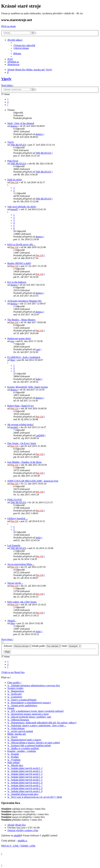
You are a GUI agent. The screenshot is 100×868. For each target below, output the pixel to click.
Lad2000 (40, 435)
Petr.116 (14, 182)
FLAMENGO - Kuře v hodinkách (24, 357)
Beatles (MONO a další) (19, 263)
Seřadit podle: (47, 646)
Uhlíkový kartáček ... (18, 518)
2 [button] (8, 102)
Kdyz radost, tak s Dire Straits (22, 602)
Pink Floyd (13, 161)
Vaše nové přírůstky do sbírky (22, 207)
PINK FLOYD (15, 500)
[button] (8, 105)
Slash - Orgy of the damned (21, 123)
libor (13, 360)
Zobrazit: (17, 646)
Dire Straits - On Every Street (22, 443)
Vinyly (6, 79)
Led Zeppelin (14, 545)
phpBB (17, 835)
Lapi (38, 349)
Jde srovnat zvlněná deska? (21, 425)
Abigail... (12, 621)
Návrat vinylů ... (15, 583)
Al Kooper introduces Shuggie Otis (24, 301)
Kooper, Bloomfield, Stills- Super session (28, 387)
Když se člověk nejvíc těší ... (21, 245)
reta (12, 341)
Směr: (72, 646)
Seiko (38, 379)
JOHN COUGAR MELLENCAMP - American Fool (33, 481)
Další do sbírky (15, 180)
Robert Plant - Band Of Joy (21, 406)
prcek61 (14, 427)
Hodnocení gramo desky (19, 338)
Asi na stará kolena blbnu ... (21, 564)
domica (14, 126)
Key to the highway (17, 282)
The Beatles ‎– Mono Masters (21, 320)
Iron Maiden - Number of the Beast (24, 462)
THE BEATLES (18, 145)
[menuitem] (24, 45)
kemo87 (14, 209)
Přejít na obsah (8, 26)
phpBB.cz (22, 841)
